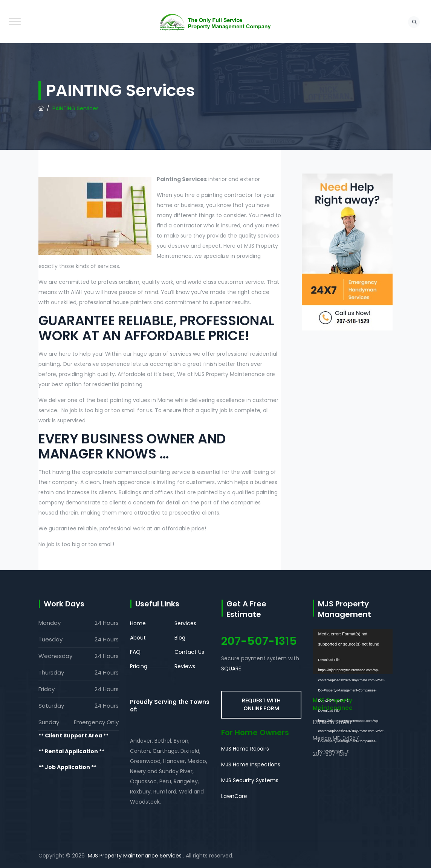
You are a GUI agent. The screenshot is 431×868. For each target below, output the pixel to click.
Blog (180, 638)
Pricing (139, 666)
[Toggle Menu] (15, 21)
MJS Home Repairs (245, 749)
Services (185, 623)
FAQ (135, 652)
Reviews (185, 666)
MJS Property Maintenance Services (135, 856)
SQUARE (231, 669)
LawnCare (234, 796)
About (138, 638)
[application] (353, 652)
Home (138, 623)
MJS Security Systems (250, 780)
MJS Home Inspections (251, 764)
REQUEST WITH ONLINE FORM (261, 704)
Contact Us (189, 652)
